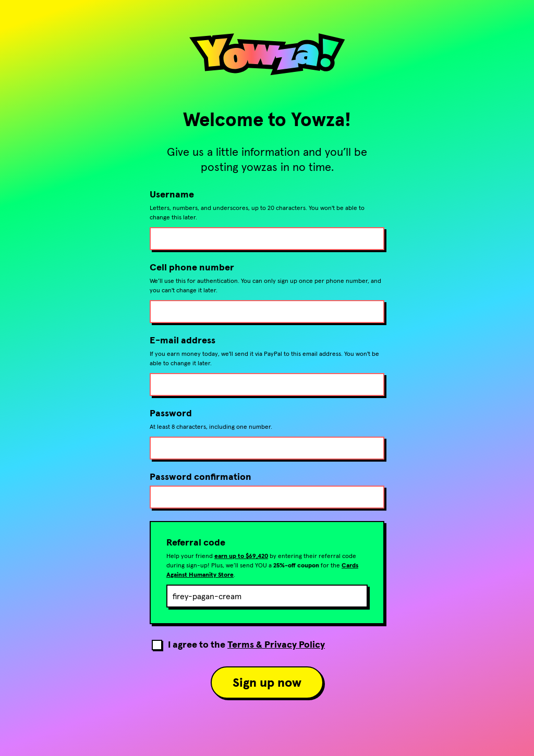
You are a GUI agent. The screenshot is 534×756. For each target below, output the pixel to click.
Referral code (196, 542)
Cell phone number (192, 267)
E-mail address (183, 340)
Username (172, 194)
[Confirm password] (267, 497)
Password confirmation (201, 477)
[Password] (267, 448)
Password (171, 413)
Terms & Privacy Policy (276, 644)
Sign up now (267, 682)
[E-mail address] (267, 385)
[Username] (267, 239)
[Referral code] (267, 596)
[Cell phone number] (267, 312)
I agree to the (246, 644)
